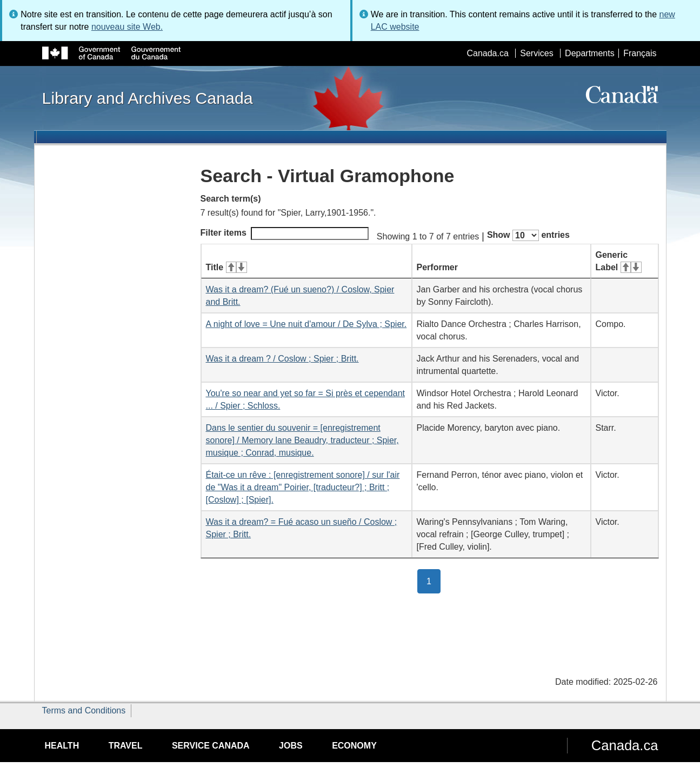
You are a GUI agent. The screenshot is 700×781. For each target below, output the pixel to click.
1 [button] (434, 580)
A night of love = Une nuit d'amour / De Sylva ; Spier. (306, 324)
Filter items (285, 233)
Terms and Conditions (84, 710)
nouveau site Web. (127, 27)
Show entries (528, 235)
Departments (590, 53)
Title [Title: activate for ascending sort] (226, 267)
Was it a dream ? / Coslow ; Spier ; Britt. (282, 359)
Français (640, 53)
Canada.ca (487, 53)
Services (536, 53)
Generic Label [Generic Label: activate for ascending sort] (619, 261)
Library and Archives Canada (148, 98)
